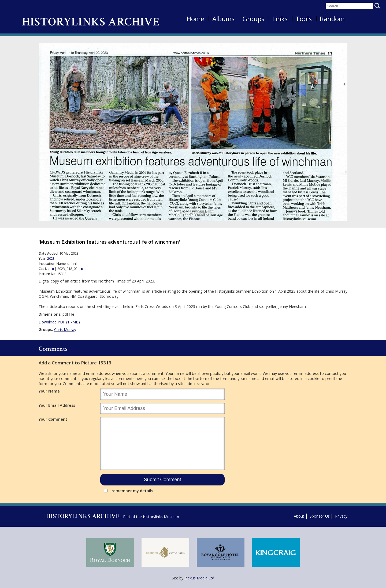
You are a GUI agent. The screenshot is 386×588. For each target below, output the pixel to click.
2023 (51, 259)
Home (195, 19)
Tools (304, 19)
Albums (223, 19)
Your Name (49, 391)
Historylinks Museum (161, 517)
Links (280, 19)
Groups (253, 19)
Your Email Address (57, 405)
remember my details (132, 491)
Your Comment (53, 419)
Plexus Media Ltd (199, 578)
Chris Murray (65, 329)
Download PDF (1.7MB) (59, 322)
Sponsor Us (320, 516)
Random (332, 19)
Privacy (341, 516)
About (299, 516)
